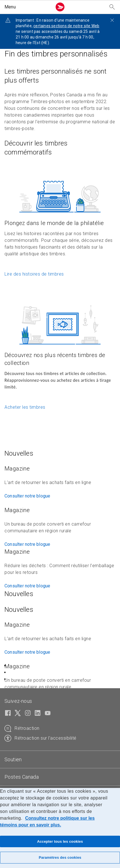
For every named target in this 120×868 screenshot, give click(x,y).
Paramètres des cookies (60, 857)
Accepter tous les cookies (60, 841)
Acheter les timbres (25, 407)
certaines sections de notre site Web (66, 26)
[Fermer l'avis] (112, 20)
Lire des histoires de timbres (34, 274)
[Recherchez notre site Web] (112, 7)
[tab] (60, 760)
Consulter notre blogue (27, 496)
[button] (27, 7)
